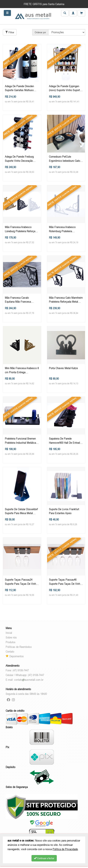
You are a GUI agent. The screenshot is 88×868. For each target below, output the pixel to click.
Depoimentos (15, 656)
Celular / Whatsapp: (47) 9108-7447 (25, 675)
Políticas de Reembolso (19, 647)
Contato (10, 651)
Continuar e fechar (44, 858)
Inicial (9, 633)
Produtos (11, 642)
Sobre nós (11, 637)
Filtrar (10, 32)
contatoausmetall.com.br (29, 680)
